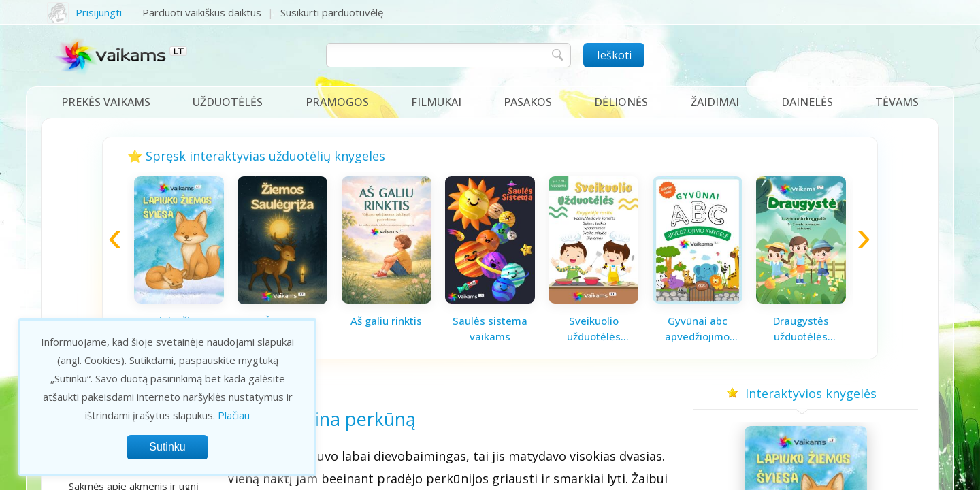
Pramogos (337, 102)
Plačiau (234, 415)
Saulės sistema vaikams (490, 328)
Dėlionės (621, 102)
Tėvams (897, 102)
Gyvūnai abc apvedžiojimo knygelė (697, 329)
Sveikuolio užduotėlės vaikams (594, 329)
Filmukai (436, 102)
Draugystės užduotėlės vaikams (801, 329)
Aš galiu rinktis (386, 321)
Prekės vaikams (106, 102)
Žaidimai (715, 102)
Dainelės (807, 102)
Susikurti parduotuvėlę (332, 12)
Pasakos (528, 102)
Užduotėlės (228, 102)
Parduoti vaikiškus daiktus (202, 12)
